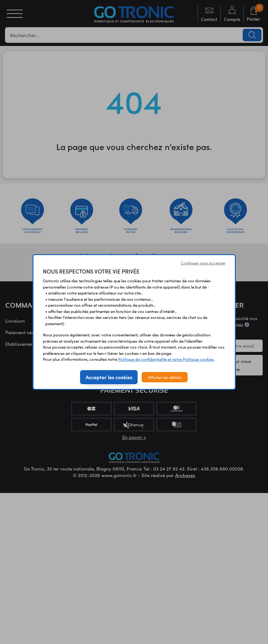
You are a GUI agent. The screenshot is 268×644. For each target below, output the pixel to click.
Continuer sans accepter (203, 263)
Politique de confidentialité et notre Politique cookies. (166, 359)
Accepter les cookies (109, 377)
